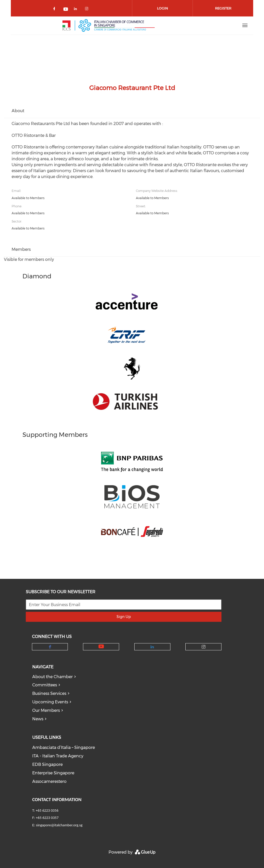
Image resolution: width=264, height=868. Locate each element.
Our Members (46, 710)
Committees (45, 685)
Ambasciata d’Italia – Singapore (64, 747)
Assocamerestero (49, 781)
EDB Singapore (47, 764)
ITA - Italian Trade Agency (58, 756)
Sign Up (124, 617)
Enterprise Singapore (53, 773)
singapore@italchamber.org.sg (59, 825)
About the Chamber (52, 677)
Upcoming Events (50, 702)
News (38, 719)
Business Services (49, 693)
